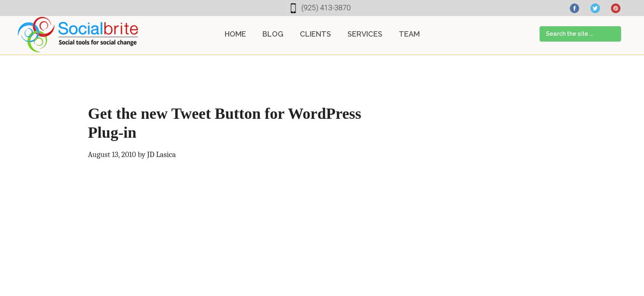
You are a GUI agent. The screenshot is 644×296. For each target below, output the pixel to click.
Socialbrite (78, 35)
